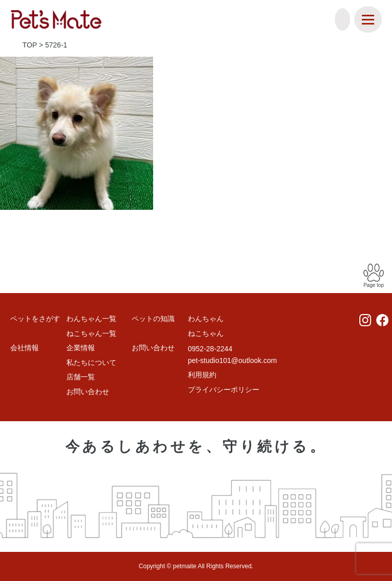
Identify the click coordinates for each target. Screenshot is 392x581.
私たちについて (91, 362)
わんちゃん (206, 319)
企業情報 (81, 348)
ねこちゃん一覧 (91, 333)
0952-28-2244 (210, 349)
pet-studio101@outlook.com (232, 360)
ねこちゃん (206, 333)
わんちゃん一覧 (91, 319)
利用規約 (202, 375)
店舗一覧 (81, 377)
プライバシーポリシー (224, 390)
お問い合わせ (88, 392)
